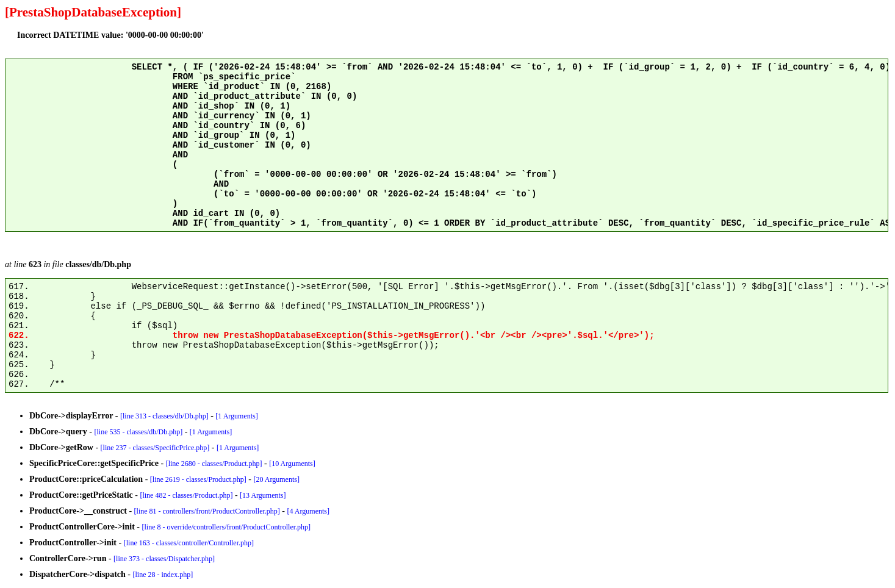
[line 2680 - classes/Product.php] (214, 464)
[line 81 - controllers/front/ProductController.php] (207, 511)
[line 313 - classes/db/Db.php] (164, 416)
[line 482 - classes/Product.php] (186, 495)
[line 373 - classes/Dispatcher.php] (164, 559)
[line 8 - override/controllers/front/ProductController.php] (227, 527)
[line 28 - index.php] (163, 575)
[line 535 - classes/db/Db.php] (139, 432)
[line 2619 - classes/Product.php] (198, 479)
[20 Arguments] (276, 479)
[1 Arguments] (236, 416)
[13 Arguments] (263, 495)
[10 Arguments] (292, 464)
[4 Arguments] (308, 511)
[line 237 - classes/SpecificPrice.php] (155, 448)
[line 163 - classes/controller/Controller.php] (189, 543)
